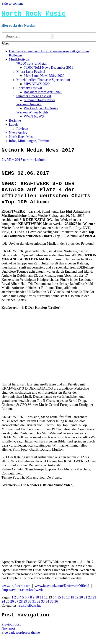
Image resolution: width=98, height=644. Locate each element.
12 (46, 604)
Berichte (15, 122)
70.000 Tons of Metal (31, 65)
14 (55, 604)
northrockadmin (34, 162)
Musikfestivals (19, 61)
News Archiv (18, 134)
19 (77, 604)
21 (85, 604)
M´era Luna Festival (31, 73)
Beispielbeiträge (30, 612)
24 (3, 608)
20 (81, 604)
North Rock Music (34, 15)
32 (39, 608)
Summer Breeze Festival (34, 97)
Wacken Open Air (29, 106)
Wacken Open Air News (41, 110)
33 (43, 608)
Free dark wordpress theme (21, 640)
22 (90, 604)
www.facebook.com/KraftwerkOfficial (63, 593)
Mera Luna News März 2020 (44, 77)
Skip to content (12, 3)
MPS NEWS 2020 (37, 85)
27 (16, 608)
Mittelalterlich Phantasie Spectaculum (43, 81)
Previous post (11, 632)
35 (52, 608)
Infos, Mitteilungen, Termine (29, 142)
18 (72, 604)
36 (56, 608)
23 (94, 604)
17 (68, 604)
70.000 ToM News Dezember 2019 (49, 69)
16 (63, 604)
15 (59, 604)
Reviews (22, 130)
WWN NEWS (34, 118)
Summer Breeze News (40, 102)
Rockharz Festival (29, 89)
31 (34, 608)
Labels (14, 126)
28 (21, 608)
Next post (8, 636)
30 (30, 608)
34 (47, 608)
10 (37, 604)
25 (8, 608)
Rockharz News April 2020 (43, 93)
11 (41, 604)
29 (25, 608)
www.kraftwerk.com (17, 593)
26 (12, 608)
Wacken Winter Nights (32, 114)
